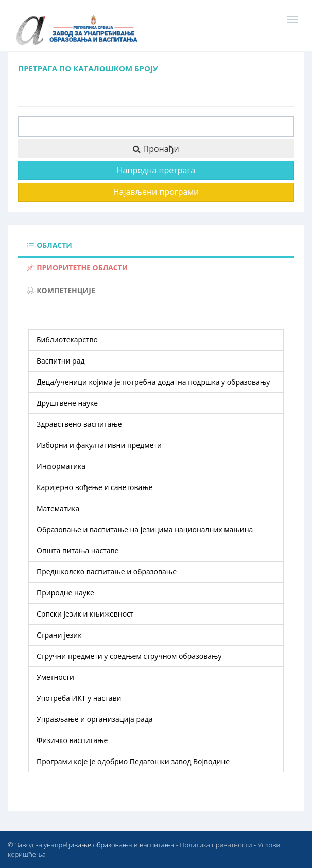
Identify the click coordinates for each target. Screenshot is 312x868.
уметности (55, 677)
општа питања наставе (77, 550)
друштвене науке (67, 403)
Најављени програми (156, 192)
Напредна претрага (156, 170)
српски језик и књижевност (85, 614)
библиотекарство (67, 340)
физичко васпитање (72, 740)
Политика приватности (216, 845)
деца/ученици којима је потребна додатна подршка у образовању (153, 382)
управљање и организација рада (95, 719)
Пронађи (156, 149)
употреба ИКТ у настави (79, 698)
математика (58, 508)
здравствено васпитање (79, 424)
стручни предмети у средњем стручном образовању (129, 656)
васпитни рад (61, 361)
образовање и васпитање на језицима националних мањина (145, 529)
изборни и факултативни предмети (99, 445)
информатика (61, 466)
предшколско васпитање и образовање (107, 572)
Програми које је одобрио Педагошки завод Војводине (133, 761)
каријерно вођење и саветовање (95, 487)
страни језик (59, 635)
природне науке (65, 593)
